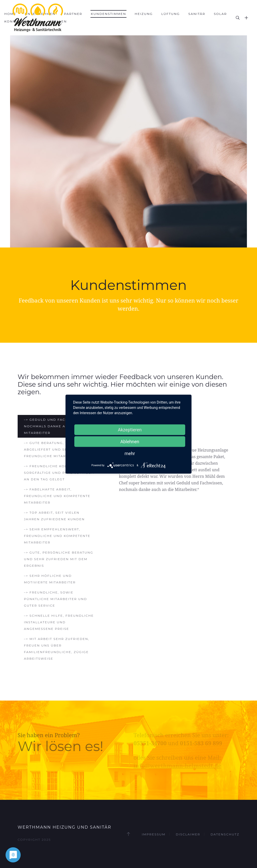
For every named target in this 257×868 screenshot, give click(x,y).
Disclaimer (188, 834)
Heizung (144, 14)
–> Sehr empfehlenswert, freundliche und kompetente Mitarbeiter (57, 536)
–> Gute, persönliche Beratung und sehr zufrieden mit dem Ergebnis (59, 559)
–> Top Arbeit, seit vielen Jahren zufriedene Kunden (54, 516)
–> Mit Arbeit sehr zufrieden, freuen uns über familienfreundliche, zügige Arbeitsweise (57, 649)
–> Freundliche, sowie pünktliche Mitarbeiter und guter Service (55, 599)
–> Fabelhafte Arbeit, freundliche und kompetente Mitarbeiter (57, 496)
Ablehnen (130, 441)
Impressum (154, 834)
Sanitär (197, 14)
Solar (220, 14)
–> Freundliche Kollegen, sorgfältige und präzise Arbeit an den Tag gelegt (59, 473)
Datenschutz (225, 834)
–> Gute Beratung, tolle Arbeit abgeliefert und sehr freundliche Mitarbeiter (59, 449)
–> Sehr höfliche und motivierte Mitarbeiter (50, 579)
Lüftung (170, 14)
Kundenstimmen (109, 14)
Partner (73, 14)
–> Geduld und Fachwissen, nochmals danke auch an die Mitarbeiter (56, 426)
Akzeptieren (130, 429)
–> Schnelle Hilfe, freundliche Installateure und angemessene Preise (59, 622)
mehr (130, 453)
